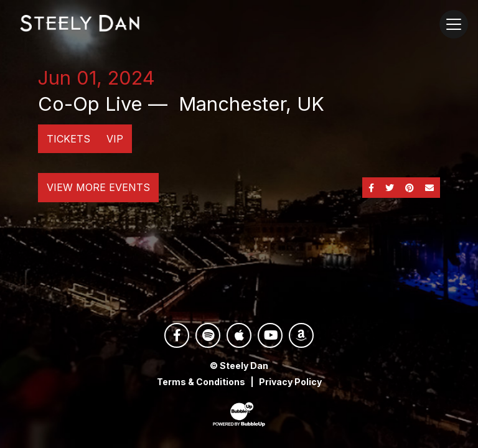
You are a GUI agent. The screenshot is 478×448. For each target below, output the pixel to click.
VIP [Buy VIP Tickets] (115, 139)
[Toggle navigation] (454, 24)
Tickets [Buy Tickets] (68, 139)
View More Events (98, 187)
